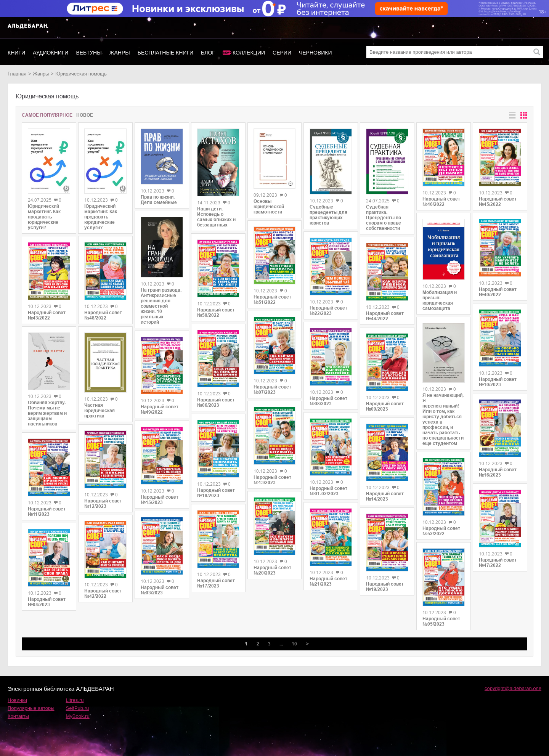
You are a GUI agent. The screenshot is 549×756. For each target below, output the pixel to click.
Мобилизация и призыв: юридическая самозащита (440, 300)
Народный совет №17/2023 (216, 583)
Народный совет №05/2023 (441, 621)
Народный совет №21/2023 (328, 581)
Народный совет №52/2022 (441, 531)
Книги (16, 53)
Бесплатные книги (165, 53)
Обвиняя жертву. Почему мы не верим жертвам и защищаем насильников (47, 413)
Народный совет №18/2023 (216, 493)
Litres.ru (75, 700)
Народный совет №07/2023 (272, 390)
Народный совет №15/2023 (160, 500)
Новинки (17, 700)
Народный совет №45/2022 (498, 202)
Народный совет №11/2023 (47, 512)
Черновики (315, 53)
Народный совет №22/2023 (328, 311)
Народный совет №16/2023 (498, 472)
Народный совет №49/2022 (160, 409)
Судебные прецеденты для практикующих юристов (328, 215)
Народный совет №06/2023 (216, 403)
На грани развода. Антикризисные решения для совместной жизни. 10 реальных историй (161, 306)
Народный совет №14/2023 (385, 496)
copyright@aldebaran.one (513, 688)
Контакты (18, 716)
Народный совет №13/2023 (272, 480)
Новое (85, 115)
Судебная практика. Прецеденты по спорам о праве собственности (384, 218)
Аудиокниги (51, 53)
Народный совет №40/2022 (498, 292)
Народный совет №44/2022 (385, 316)
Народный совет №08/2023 (328, 401)
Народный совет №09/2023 (385, 406)
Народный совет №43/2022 (47, 315)
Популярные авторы (31, 708)
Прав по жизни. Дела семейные (159, 200)
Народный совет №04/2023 (47, 602)
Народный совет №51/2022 (272, 300)
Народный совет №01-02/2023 (328, 491)
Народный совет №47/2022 (498, 563)
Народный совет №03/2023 (160, 590)
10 (294, 644)
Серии (282, 53)
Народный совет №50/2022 (216, 313)
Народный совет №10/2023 (498, 382)
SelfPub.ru (78, 708)
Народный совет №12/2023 (103, 504)
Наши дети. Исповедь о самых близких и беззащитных (216, 217)
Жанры (120, 53)
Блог (208, 53)
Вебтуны (89, 53)
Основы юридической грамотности (269, 207)
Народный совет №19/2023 (385, 587)
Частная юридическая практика (100, 411)
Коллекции (249, 53)
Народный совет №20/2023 (272, 570)
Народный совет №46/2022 (441, 202)
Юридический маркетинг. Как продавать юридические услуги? (44, 217)
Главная (17, 74)
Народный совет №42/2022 (103, 594)
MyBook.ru (78, 716)
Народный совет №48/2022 (103, 315)
